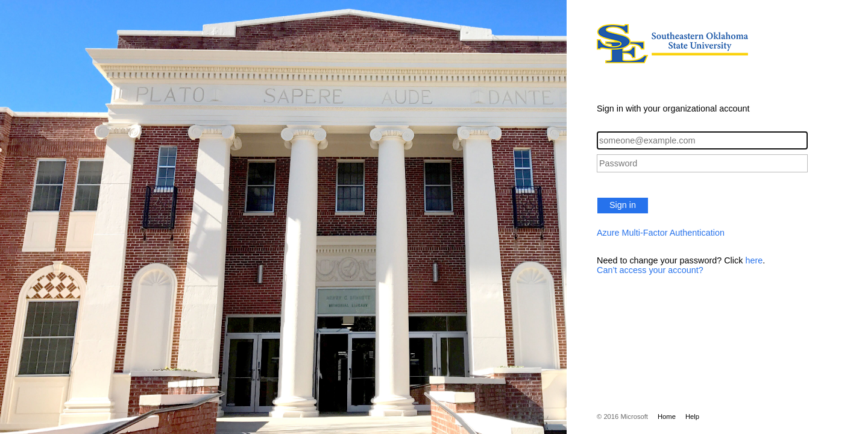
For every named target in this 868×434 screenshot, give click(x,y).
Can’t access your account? (650, 270)
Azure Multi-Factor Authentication (661, 233)
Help (692, 417)
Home (667, 417)
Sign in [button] (623, 205)
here (754, 260)
